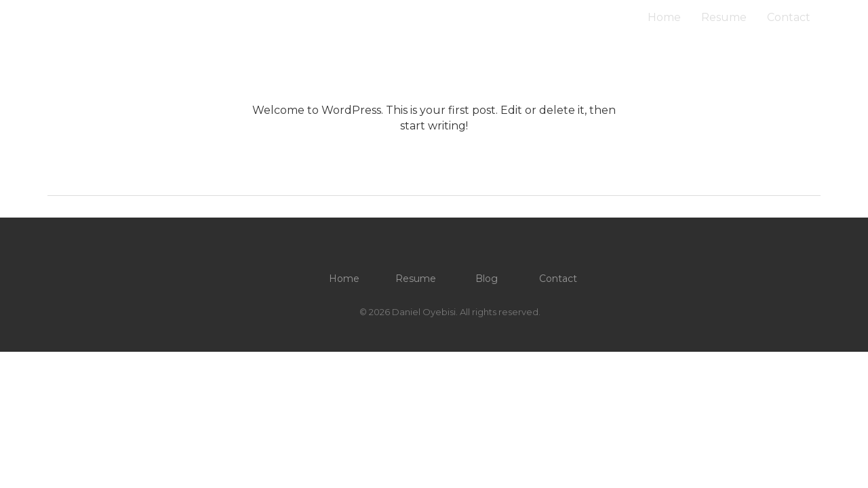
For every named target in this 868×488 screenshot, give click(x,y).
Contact (789, 17)
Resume (724, 17)
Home (664, 17)
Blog (487, 279)
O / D (64, 18)
